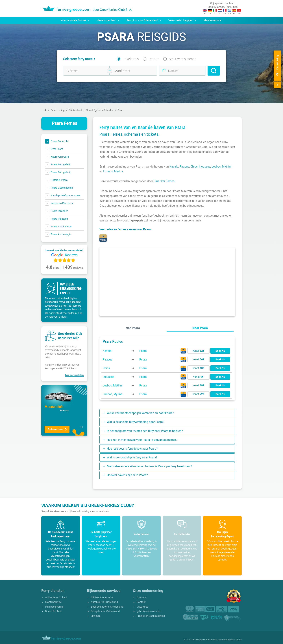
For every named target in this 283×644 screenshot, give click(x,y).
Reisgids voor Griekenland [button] (144, 20)
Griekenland (75, 110)
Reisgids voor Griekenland (105, 611)
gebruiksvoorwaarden (149, 611)
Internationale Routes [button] (75, 20)
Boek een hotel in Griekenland (107, 607)
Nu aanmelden (74, 375)
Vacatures (142, 607)
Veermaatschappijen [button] (182, 20)
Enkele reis (131, 59)
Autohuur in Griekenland (104, 602)
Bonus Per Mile (53, 611)
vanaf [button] (198, 351)
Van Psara (133, 328)
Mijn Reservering (54, 607)
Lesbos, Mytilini (221, 167)
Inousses (205, 167)
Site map (96, 616)
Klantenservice (212, 20)
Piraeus (184, 167)
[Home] (45, 110)
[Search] (214, 71)
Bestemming (58, 110)
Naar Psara (200, 328)
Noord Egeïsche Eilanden (100, 110)
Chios (194, 167)
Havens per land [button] (108, 20)
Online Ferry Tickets (56, 598)
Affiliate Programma (102, 598)
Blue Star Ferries (164, 181)
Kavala (174, 167)
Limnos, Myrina (113, 171)
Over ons (142, 598)
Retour (154, 59)
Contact (141, 602)
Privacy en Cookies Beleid (151, 616)
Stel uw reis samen (183, 59)
